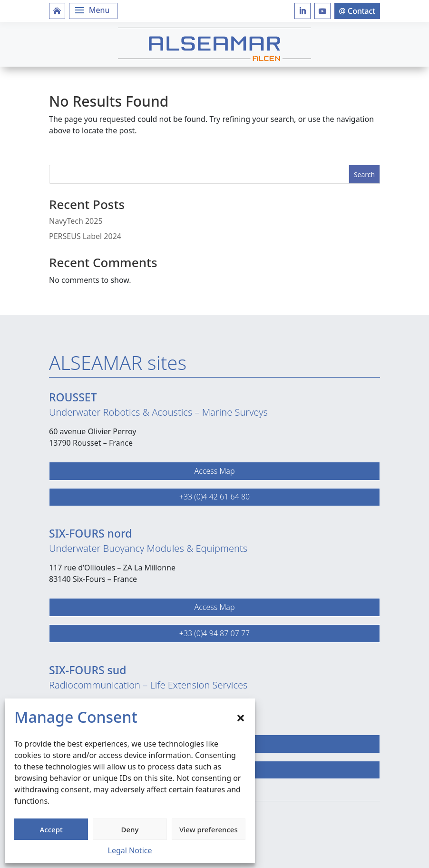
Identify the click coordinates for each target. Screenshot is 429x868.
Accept (51, 829)
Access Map (214, 471)
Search (364, 175)
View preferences (209, 829)
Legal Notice (130, 850)
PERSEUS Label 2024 (85, 236)
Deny (130, 829)
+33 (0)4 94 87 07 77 (214, 633)
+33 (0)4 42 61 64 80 (214, 497)
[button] (241, 717)
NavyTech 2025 (76, 221)
